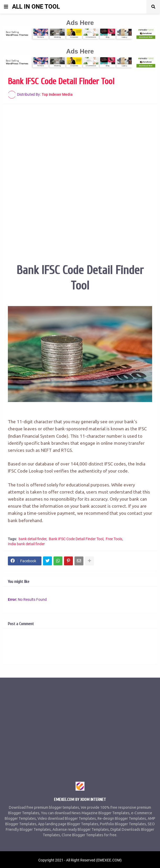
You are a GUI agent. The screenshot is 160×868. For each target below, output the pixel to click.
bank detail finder (33, 539)
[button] (6, 7)
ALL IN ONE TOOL (36, 7)
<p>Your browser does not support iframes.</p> (80, 175)
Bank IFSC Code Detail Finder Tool (76, 539)
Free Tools (114, 539)
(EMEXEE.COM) (109, 860)
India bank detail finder (26, 544)
